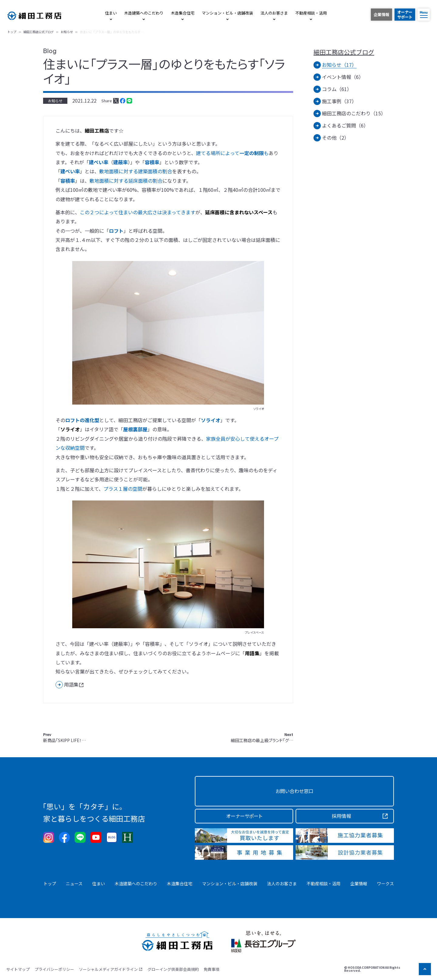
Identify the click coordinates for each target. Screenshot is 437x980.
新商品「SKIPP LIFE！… (64, 738)
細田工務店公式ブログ (344, 52)
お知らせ (55, 101)
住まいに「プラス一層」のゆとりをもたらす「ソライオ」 (164, 71)
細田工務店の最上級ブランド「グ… (262, 738)
